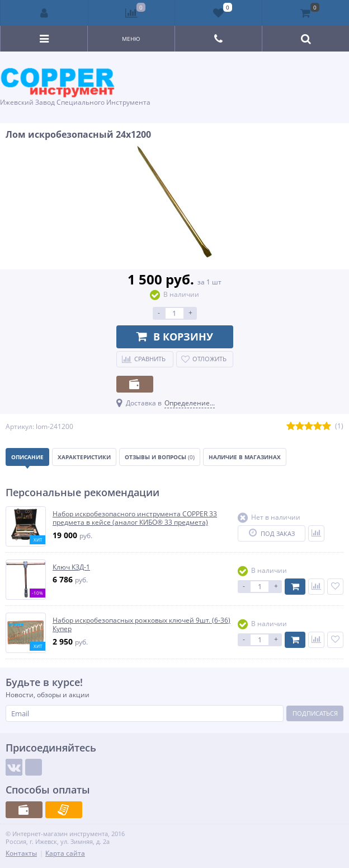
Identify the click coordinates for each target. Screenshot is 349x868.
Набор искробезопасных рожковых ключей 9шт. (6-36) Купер (142, 625)
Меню (131, 39)
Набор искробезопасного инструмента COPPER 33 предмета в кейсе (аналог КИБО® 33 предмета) (135, 518)
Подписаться (315, 713)
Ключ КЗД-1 (71, 567)
